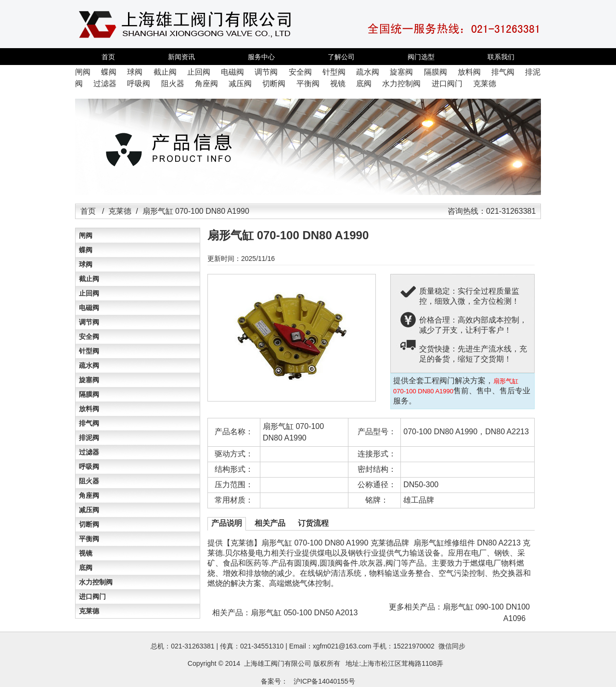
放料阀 (89, 409)
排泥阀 (89, 438)
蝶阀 (86, 250)
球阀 (86, 264)
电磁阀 (89, 308)
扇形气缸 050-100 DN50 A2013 (304, 613)
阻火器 (89, 481)
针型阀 (89, 351)
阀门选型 (421, 57)
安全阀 (89, 337)
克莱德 (120, 211)
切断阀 (89, 524)
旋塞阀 (89, 380)
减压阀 (89, 510)
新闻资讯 (181, 57)
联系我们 (501, 57)
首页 (108, 57)
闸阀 (86, 235)
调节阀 (89, 322)
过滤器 (89, 452)
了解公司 (341, 57)
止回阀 (89, 293)
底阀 (86, 568)
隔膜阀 (89, 394)
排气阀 (89, 423)
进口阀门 (92, 596)
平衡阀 (89, 539)
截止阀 (89, 279)
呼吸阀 (89, 467)
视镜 (86, 553)
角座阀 (89, 495)
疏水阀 (89, 365)
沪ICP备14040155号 (324, 681)
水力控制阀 (96, 582)
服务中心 (261, 57)
